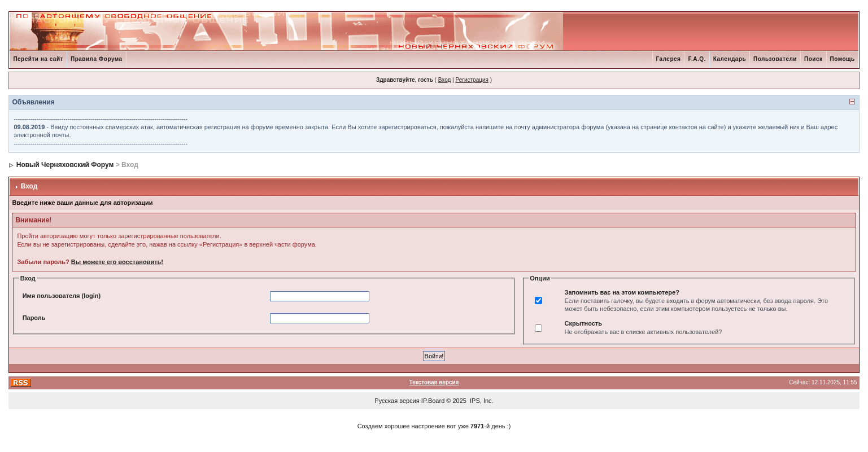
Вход (445, 80)
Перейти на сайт (38, 59)
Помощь (843, 59)
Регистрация (472, 80)
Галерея (669, 59)
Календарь (730, 59)
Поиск (814, 59)
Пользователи (775, 59)
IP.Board (433, 401)
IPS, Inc (481, 401)
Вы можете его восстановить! (117, 262)
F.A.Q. (697, 59)
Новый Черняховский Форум (65, 165)
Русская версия (397, 401)
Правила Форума (97, 59)
